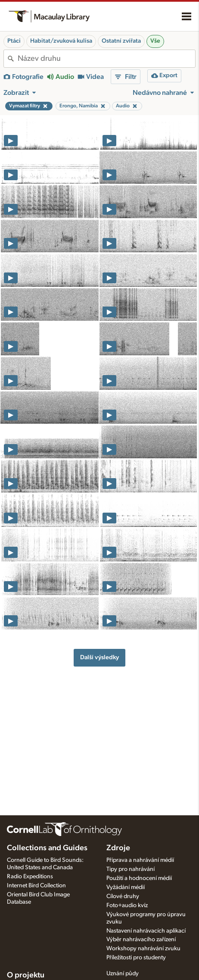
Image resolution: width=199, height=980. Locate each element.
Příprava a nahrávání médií (140, 860)
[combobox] (106, 59)
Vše (155, 41)
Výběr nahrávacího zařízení (141, 939)
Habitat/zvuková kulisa (61, 41)
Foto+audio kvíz (127, 905)
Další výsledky (99, 657)
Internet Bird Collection (36, 886)
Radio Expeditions (30, 877)
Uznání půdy (123, 974)
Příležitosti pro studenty (136, 958)
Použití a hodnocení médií (139, 878)
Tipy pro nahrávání (131, 869)
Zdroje (118, 848)
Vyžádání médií (126, 887)
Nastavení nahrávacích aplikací (146, 931)
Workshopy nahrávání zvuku (143, 949)
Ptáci (14, 41)
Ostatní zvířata (121, 41)
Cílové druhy (123, 896)
